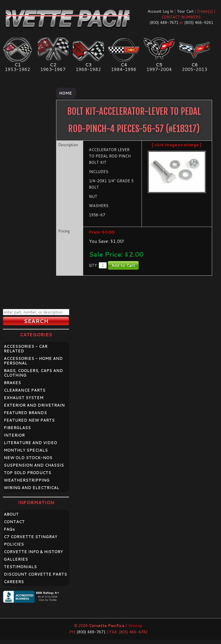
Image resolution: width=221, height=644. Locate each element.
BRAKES (12, 383)
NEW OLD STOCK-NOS (28, 458)
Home (65, 93)
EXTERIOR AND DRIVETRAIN (34, 405)
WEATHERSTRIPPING (27, 480)
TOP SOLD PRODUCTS (27, 473)
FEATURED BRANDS (25, 413)
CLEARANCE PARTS (25, 390)
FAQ (9, 529)
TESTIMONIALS (20, 567)
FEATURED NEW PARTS (29, 420)
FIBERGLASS (17, 428)
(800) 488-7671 (164, 22)
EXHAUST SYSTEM (24, 398)
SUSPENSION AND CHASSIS (34, 465)
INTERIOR (14, 435)
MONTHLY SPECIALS (26, 450)
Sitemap (135, 626)
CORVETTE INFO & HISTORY (33, 552)
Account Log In (160, 11)
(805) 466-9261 (199, 22)
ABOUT (11, 514)
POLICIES (14, 544)
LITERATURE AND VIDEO (30, 443)
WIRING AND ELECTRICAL (32, 488)
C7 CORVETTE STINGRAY (31, 537)
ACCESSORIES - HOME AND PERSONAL (33, 361)
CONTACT (14, 522)
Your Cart (185, 11)
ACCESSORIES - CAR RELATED (26, 349)
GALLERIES (16, 559)
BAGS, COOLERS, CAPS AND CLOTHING (33, 373)
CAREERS (14, 582)
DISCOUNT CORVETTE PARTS (35, 574)
